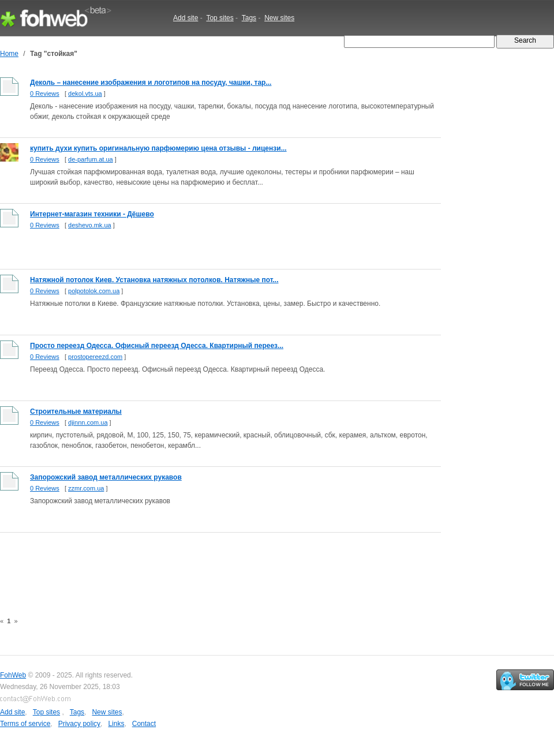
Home (9, 54)
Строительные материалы (76, 411)
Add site (186, 18)
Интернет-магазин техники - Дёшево (92, 214)
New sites (279, 18)
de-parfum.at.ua (91, 159)
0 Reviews (45, 93)
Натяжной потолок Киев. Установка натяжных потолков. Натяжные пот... (154, 280)
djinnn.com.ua (88, 422)
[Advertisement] (210, 566)
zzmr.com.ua (86, 488)
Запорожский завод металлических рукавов (106, 477)
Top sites (220, 18)
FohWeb (13, 675)
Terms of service (25, 724)
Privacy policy (79, 724)
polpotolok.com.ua (94, 291)
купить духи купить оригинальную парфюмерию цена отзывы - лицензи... (158, 148)
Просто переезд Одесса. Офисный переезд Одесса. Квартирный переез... (157, 346)
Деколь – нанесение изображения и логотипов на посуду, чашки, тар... (151, 83)
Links (116, 724)
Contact (144, 724)
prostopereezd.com (95, 357)
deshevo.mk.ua (90, 225)
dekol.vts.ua (85, 93)
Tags (249, 18)
